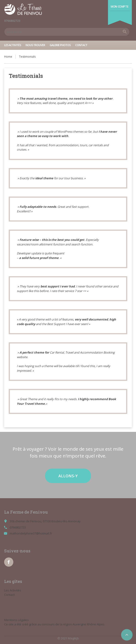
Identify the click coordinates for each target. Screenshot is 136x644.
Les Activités (13, 45)
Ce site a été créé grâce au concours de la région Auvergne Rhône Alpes (54, 624)
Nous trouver (35, 45)
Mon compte (119, 7)
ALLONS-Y (68, 476)
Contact (81, 45)
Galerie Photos (60, 45)
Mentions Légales (16, 620)
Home (8, 57)
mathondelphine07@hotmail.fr (31, 533)
